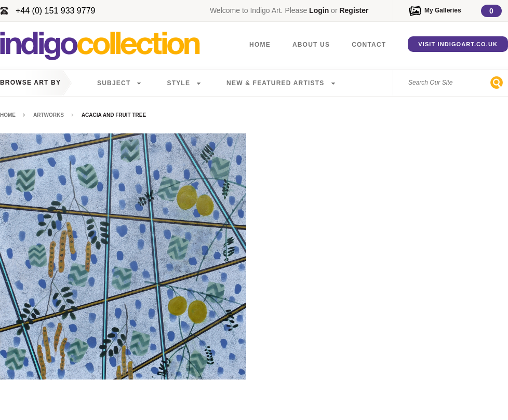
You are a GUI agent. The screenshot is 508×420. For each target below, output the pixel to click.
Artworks (49, 115)
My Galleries (443, 10)
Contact (369, 45)
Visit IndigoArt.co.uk (458, 44)
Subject (114, 83)
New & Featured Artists (275, 83)
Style (178, 83)
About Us (311, 45)
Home (260, 45)
